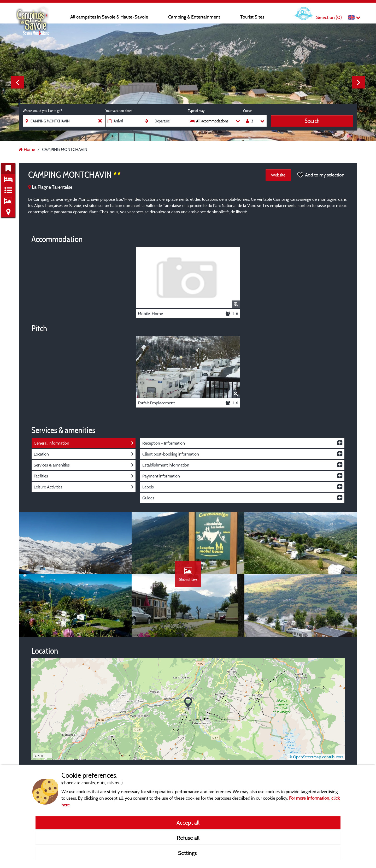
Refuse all (188, 838)
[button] (188, 703)
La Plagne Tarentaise (50, 187)
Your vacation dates (119, 111)
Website (278, 175)
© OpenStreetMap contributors (316, 757)
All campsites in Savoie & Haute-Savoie (109, 17)
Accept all (188, 823)
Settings (188, 853)
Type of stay (196, 111)
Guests (248, 111)
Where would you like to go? (42, 111)
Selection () (329, 17)
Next (359, 82)
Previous (17, 82)
